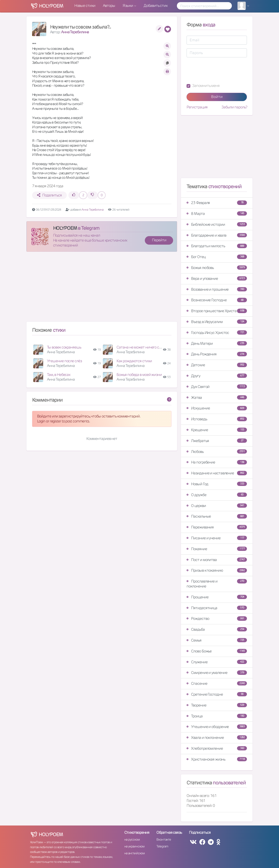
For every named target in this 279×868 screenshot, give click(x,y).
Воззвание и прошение (217, 289)
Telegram (162, 846)
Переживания (217, 527)
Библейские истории (217, 224)
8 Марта (217, 214)
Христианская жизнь (217, 759)
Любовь (217, 452)
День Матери (217, 343)
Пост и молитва (217, 560)
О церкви (217, 506)
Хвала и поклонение (217, 738)
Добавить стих (156, 6)
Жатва (217, 398)
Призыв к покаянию (217, 570)
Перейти (159, 240)
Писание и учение (217, 538)
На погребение (217, 462)
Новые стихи (85, 6)
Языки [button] (128, 6)
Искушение (217, 408)
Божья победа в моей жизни (139, 375)
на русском (132, 839)
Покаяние (217, 549)
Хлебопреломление (217, 748)
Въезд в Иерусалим (217, 322)
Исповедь (217, 419)
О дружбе (217, 495)
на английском (135, 853)
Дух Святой (217, 387)
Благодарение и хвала (217, 235)
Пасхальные (217, 516)
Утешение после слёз (64, 361)
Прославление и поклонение (217, 584)
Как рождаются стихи (134, 361)
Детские (217, 365)
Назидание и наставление (217, 473)
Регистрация (197, 107)
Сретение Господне (217, 694)
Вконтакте (164, 839)
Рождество (217, 619)
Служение (217, 662)
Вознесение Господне (217, 300)
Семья (217, 640)
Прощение (217, 597)
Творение (217, 705)
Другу (217, 376)
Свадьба (217, 629)
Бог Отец (217, 257)
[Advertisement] (102, 289)
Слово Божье (217, 651)
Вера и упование (217, 279)
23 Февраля (217, 203)
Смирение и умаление (217, 673)
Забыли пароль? (234, 107)
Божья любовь (217, 268)
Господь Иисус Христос (217, 333)
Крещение (217, 430)
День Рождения (217, 354)
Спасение (217, 683)
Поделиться (49, 195)
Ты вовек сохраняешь (64, 347)
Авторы (109, 6)
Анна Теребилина (75, 32)
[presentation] (222, 70)
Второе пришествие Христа (217, 311)
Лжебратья (217, 441)
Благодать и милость (217, 246)
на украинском (134, 846)
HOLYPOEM (65, 228)
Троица (217, 716)
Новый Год (217, 484)
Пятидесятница (217, 608)
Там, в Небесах (59, 375)
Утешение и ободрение (217, 727)
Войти (217, 97)
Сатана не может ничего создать (143, 347)
